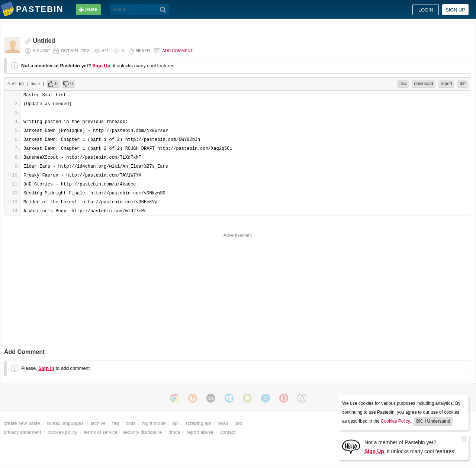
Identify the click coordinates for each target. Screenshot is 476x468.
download (423, 84)
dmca (174, 432)
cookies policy (62, 432)
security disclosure (142, 432)
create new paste (22, 423)
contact (228, 432)
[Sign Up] (351, 446)
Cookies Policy (395, 421)
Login (426, 10)
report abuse (200, 432)
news (223, 423)
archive (98, 423)
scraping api (198, 423)
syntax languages (65, 423)
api (175, 423)
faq (116, 423)
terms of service (101, 432)
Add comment (177, 51)
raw (403, 84)
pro (239, 423)
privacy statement (22, 432)
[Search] (163, 10)
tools (130, 423)
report (446, 84)
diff (463, 84)
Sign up (455, 10)
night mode (154, 423)
